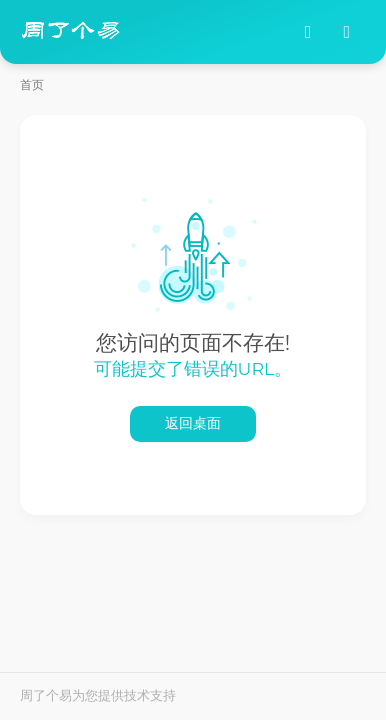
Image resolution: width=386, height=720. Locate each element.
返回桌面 (193, 423)
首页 (32, 85)
